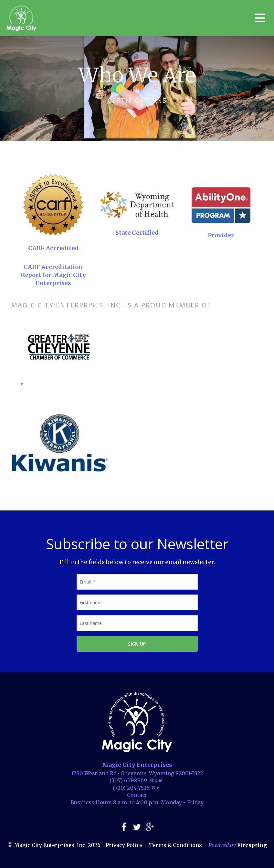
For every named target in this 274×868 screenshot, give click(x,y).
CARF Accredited (53, 248)
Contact (137, 795)
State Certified (137, 233)
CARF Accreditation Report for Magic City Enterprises (53, 275)
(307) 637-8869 (128, 780)
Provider (221, 235)
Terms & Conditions (175, 845)
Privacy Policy (124, 845)
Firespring (252, 845)
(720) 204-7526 (131, 788)
